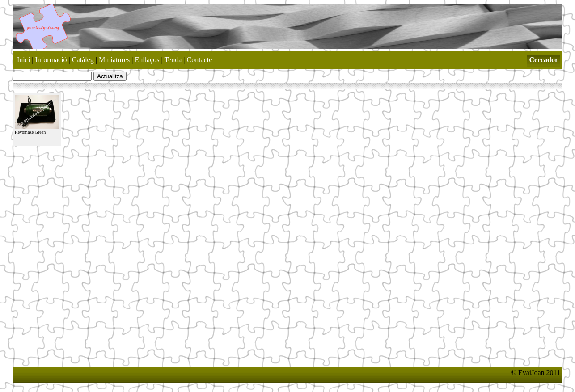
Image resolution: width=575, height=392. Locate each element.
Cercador (543, 60)
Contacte (200, 60)
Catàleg (83, 60)
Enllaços (147, 60)
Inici (23, 60)
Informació (51, 60)
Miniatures (114, 60)
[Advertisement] (175, 359)
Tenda (173, 60)
